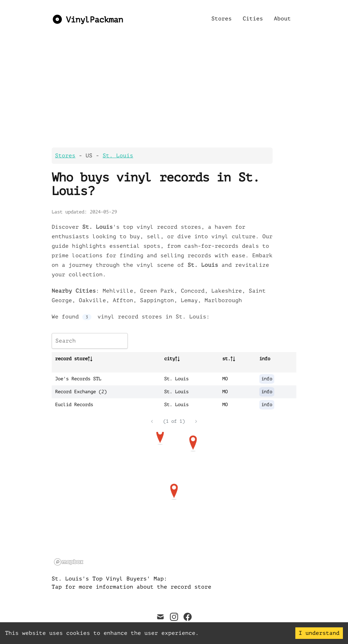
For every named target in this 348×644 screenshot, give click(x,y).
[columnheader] (106, 359)
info (267, 379)
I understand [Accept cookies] (319, 633)
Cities (253, 19)
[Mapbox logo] (69, 562)
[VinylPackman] (87, 19)
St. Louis (118, 156)
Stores (222, 19)
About (282, 19)
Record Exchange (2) (81, 392)
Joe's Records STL (78, 379)
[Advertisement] (174, 94)
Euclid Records (74, 405)
